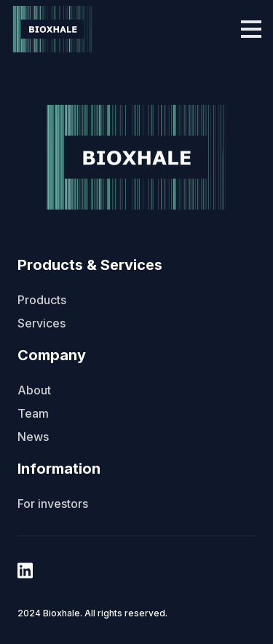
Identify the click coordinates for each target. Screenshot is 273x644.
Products (42, 300)
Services (41, 323)
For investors (53, 504)
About (34, 390)
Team (33, 413)
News (33, 437)
